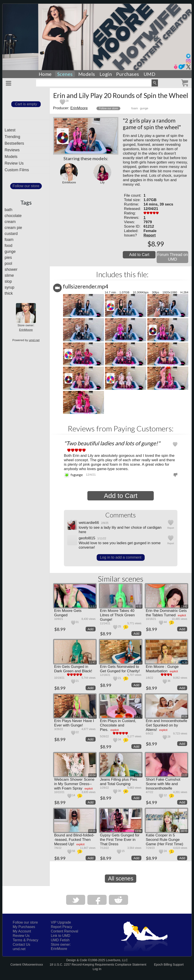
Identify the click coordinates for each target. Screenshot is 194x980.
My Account (22, 931)
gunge (10, 252)
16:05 (138, 775)
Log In (97, 969)
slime (9, 275)
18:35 (92, 831)
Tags (26, 202)
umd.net (34, 340)
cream (10, 222)
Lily (102, 182)
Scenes (65, 74)
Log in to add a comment (121, 557)
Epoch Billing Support (169, 965)
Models (87, 74)
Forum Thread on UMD (172, 257)
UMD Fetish (60, 940)
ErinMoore (26, 330)
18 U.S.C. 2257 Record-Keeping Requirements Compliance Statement (98, 965)
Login (106, 74)
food (9, 246)
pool (8, 263)
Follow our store (26, 186)
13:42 (184, 607)
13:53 (92, 607)
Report (150, 235)
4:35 (185, 663)
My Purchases (24, 927)
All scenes (121, 878)
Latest (10, 130)
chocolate (13, 216)
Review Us (14, 163)
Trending (12, 137)
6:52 (139, 607)
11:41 (92, 663)
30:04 (92, 775)
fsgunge (77, 475)
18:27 (138, 717)
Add (91, 629)
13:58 (138, 831)
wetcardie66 (89, 523)
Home (45, 74)
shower (11, 269)
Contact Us (21, 944)
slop (8, 281)
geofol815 (87, 538)
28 (67, 101)
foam (9, 240)
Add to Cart (139, 255)
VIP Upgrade (61, 922)
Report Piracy (62, 927)
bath (9, 210)
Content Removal (65, 931)
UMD (150, 74)
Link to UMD (61, 936)
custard (11, 234)
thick (9, 293)
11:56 (92, 717)
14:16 (138, 663)
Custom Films (17, 170)
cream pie (13, 228)
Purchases (128, 74)
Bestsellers (14, 143)
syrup (10, 287)
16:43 (184, 831)
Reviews (12, 150)
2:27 (185, 775)
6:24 (185, 717)
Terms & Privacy (25, 940)
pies (8, 257)
